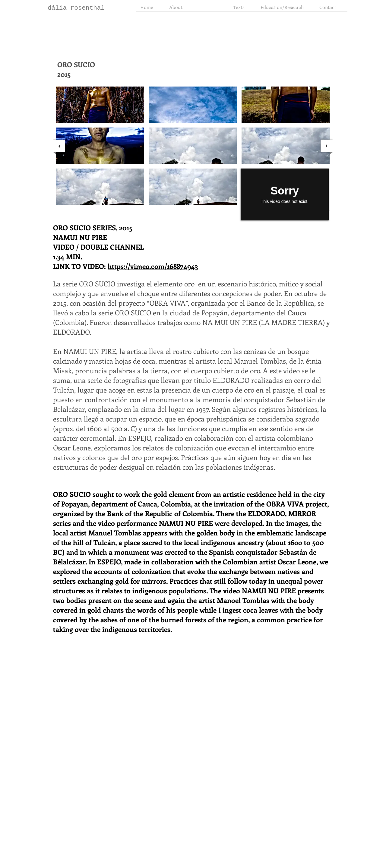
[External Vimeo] (285, 194)
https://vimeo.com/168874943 (153, 266)
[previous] (59, 146)
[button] (100, 105)
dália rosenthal (76, 8)
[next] (327, 146)
